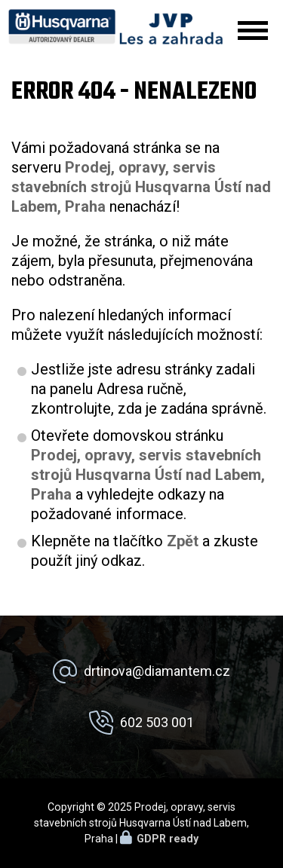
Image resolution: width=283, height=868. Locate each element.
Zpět (183, 541)
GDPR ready (168, 839)
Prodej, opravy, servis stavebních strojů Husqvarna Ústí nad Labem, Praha (148, 475)
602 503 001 (157, 722)
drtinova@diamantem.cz (157, 671)
